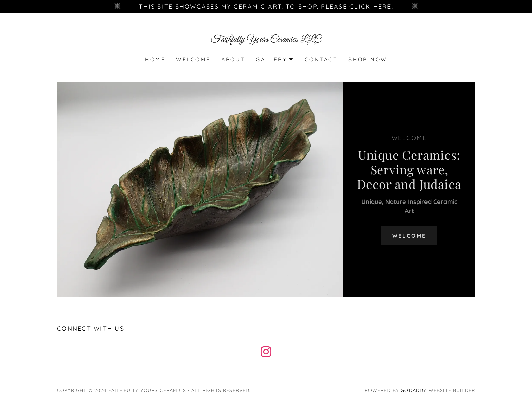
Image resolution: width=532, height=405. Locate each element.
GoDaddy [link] (414, 390)
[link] (266, 40)
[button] (275, 59)
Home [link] (155, 59)
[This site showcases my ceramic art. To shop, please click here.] (266, 6)
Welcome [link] (193, 59)
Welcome (409, 236)
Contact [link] (321, 59)
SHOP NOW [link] (368, 59)
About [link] (233, 59)
